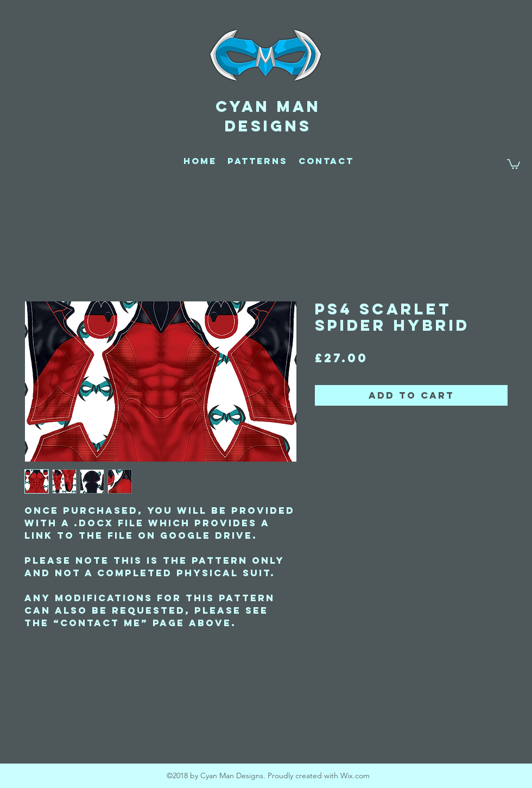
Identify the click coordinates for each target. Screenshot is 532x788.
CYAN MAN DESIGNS (268, 116)
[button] (514, 163)
